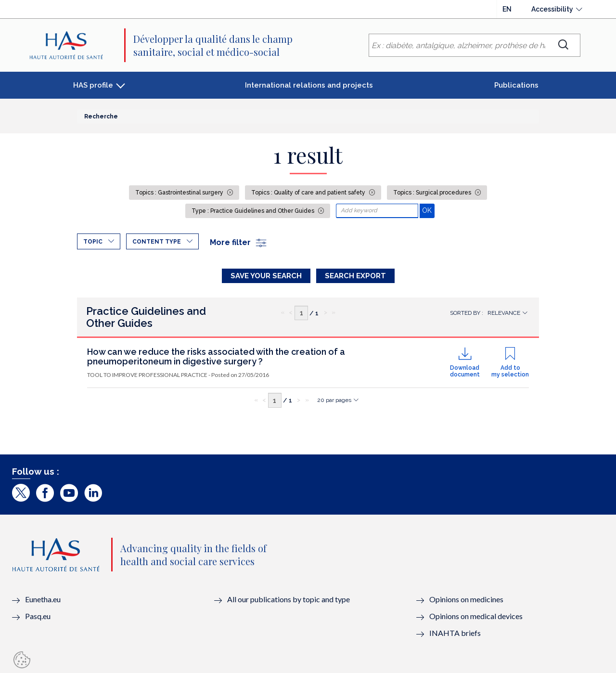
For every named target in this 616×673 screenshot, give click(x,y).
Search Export (355, 276)
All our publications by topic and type (289, 599)
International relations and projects (309, 85)
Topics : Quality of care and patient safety (309, 193)
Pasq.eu (38, 616)
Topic (93, 242)
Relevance (504, 313)
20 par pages (334, 400)
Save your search (266, 276)
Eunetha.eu (43, 599)
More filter (239, 242)
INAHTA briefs (455, 633)
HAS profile (93, 85)
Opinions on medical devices (476, 616)
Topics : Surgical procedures (433, 193)
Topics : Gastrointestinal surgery (180, 193)
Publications (516, 85)
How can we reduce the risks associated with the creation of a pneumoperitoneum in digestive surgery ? (216, 356)
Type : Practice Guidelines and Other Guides (254, 211)
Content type (157, 242)
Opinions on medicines (466, 599)
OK (428, 210)
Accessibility (552, 9)
